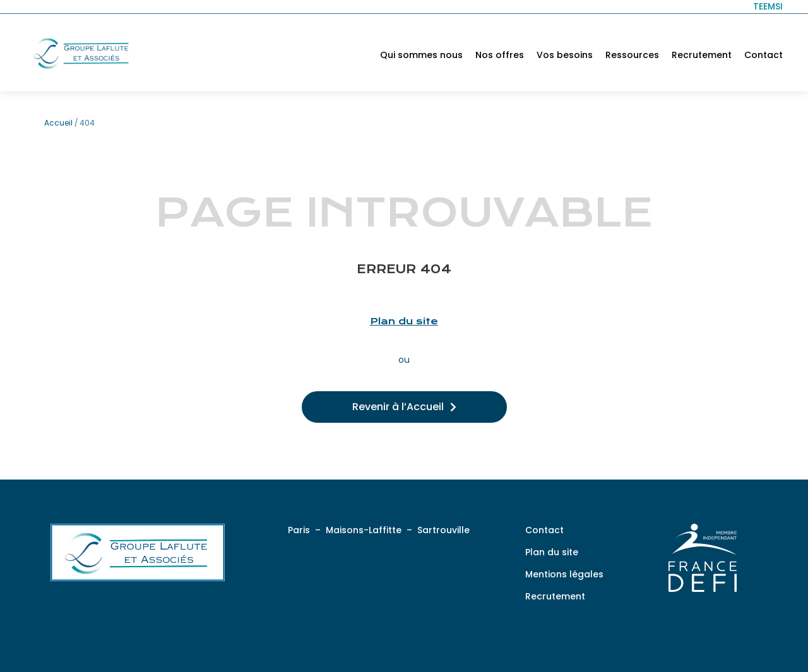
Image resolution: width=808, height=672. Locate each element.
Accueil (58, 123)
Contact (763, 55)
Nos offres (500, 55)
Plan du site (404, 321)
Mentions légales (564, 574)
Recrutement (702, 55)
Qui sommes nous (421, 55)
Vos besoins (565, 55)
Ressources (632, 55)
